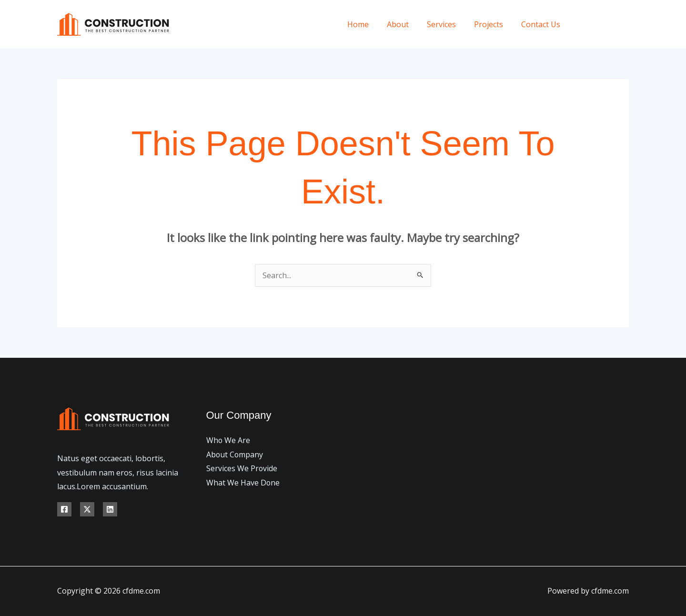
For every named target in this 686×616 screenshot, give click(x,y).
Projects (493, 24)
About (408, 24)
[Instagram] (625, 25)
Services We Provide (242, 468)
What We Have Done (243, 483)
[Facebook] (582, 25)
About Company (235, 454)
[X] (604, 25)
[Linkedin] (110, 509)
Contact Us (542, 24)
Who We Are (228, 440)
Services (449, 24)
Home (371, 24)
